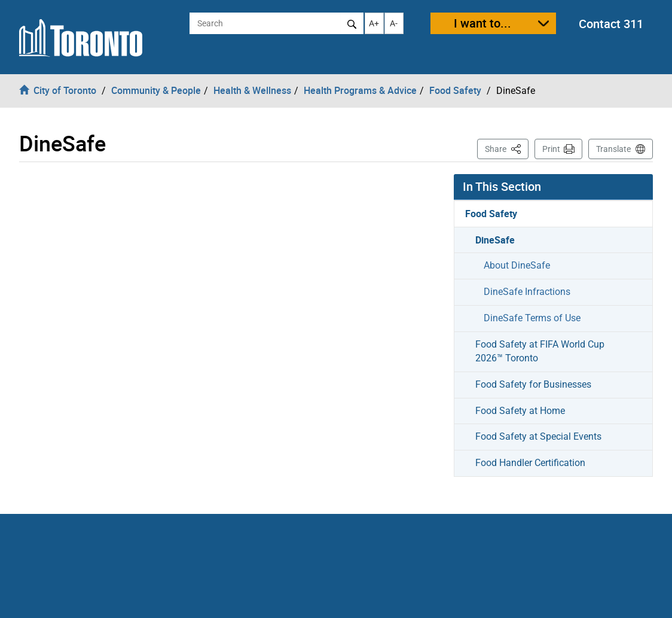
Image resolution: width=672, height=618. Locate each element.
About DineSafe (517, 265)
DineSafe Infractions (527, 292)
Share (507, 148)
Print (551, 149)
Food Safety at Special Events (538, 436)
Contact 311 (611, 24)
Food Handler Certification (530, 463)
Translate (613, 149)
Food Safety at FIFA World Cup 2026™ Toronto (540, 351)
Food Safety (491, 214)
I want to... (482, 23)
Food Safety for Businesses (533, 384)
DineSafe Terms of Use (532, 318)
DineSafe (495, 240)
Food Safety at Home (520, 411)
